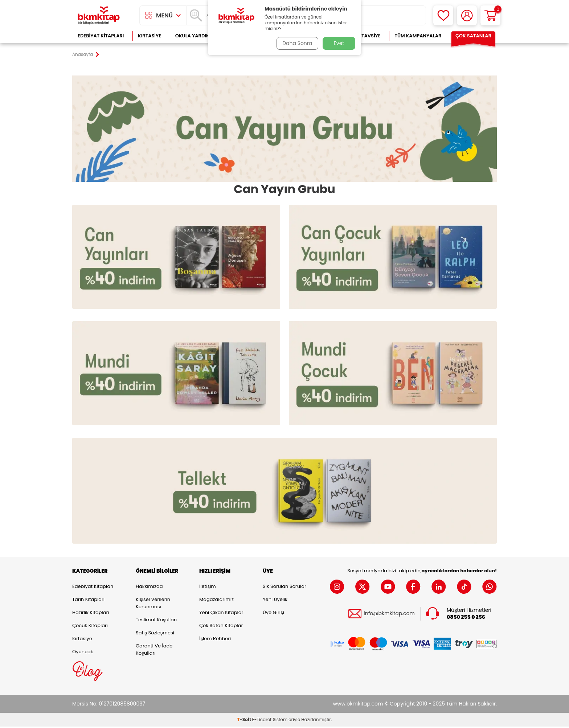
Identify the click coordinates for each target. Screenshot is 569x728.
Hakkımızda (149, 588)
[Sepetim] (490, 15)
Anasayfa (83, 54)
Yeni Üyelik (275, 601)
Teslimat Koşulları (156, 621)
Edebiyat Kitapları (101, 36)
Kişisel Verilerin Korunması (153, 604)
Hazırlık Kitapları (91, 614)
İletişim (208, 588)
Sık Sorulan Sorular (284, 588)
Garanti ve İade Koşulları (154, 651)
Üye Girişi (273, 614)
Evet (339, 43)
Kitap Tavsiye (364, 36)
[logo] (99, 15)
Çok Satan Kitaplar (221, 627)
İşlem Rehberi (215, 640)
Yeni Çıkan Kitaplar (221, 614)
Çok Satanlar (473, 36)
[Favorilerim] (443, 15)
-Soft (245, 721)
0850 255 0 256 (466, 619)
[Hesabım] (467, 15)
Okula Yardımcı (195, 36)
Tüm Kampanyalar (418, 36)
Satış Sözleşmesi (155, 634)
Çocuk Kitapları (90, 627)
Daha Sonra (296, 43)
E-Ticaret (262, 721)
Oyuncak (83, 653)
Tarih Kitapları (88, 601)
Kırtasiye (150, 36)
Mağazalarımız (216, 601)
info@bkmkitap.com (389, 615)
